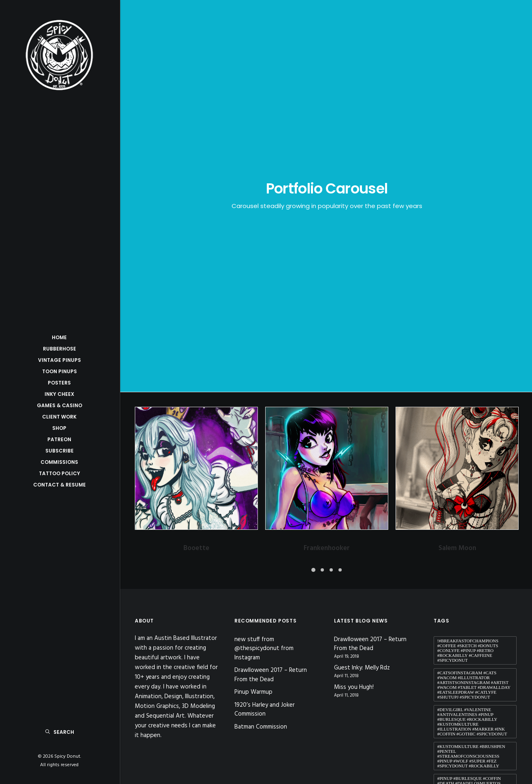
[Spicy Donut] (59, 55)
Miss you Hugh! (354, 444)
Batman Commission (261, 483)
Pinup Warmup (253, 448)
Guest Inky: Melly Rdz (362, 424)
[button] (196, 224)
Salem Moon (457, 304)
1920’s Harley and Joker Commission (265, 466)
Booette (196, 304)
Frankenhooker (327, 304)
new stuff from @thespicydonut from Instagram (264, 405)
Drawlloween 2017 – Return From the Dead (271, 431)
